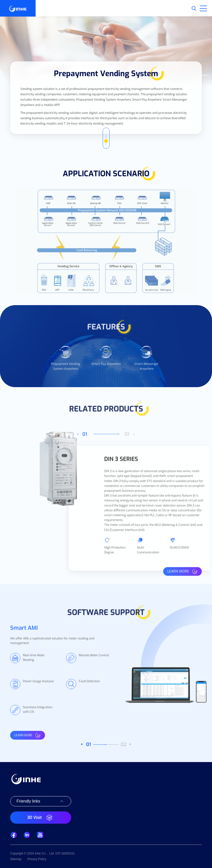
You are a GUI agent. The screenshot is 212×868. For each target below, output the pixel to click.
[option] (66, 367)
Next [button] (197, 555)
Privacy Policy (37, 859)
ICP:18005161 (65, 853)
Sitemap (16, 859)
